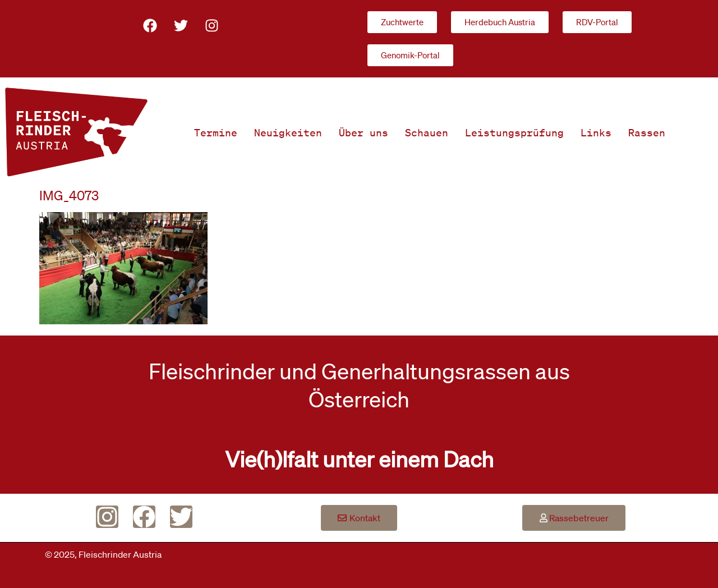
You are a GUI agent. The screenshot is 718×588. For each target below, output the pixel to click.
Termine (216, 132)
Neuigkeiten (288, 132)
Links (596, 132)
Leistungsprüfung (514, 132)
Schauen (427, 132)
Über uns (363, 132)
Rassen (647, 132)
